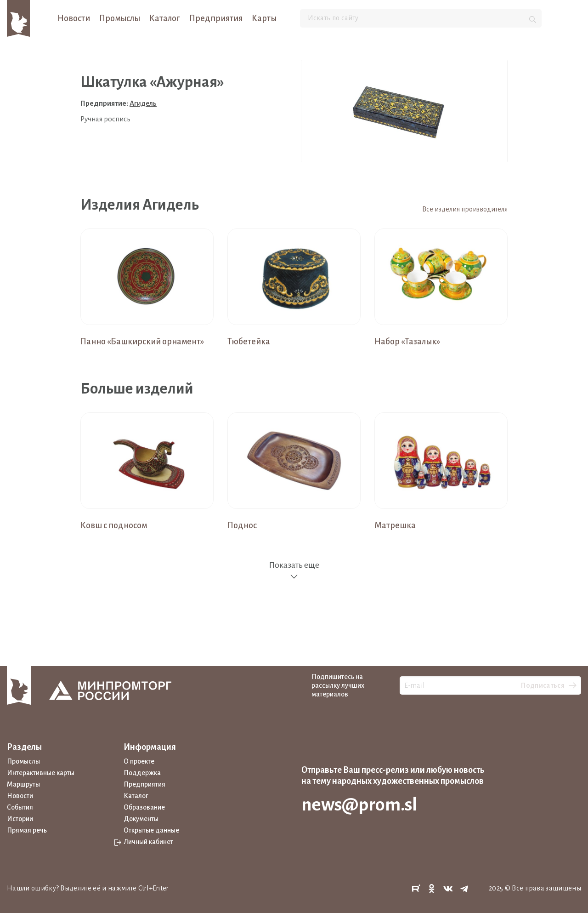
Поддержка (142, 773)
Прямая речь (27, 830)
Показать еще (294, 571)
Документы (141, 819)
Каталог (165, 18)
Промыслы (120, 18)
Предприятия (216, 18)
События (20, 807)
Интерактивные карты (41, 773)
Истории (20, 819)
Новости (74, 18)
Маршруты (23, 784)
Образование (144, 807)
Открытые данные (151, 830)
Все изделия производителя (465, 209)
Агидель (143, 103)
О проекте (139, 761)
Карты (264, 18)
